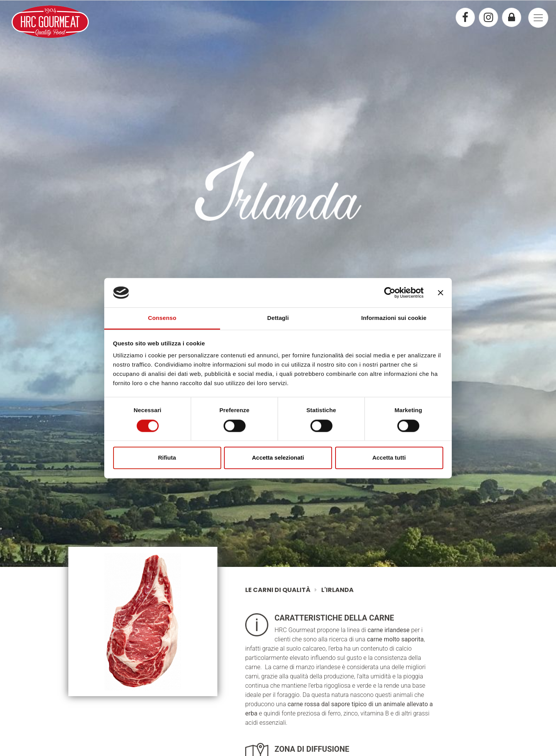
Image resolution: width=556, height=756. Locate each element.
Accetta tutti (389, 458)
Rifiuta (167, 458)
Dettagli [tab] (278, 318)
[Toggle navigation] (538, 18)
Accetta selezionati (278, 458)
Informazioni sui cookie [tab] (394, 318)
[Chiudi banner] (441, 293)
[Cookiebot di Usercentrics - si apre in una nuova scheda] (390, 293)
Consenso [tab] (162, 318)
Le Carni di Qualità (278, 590)
